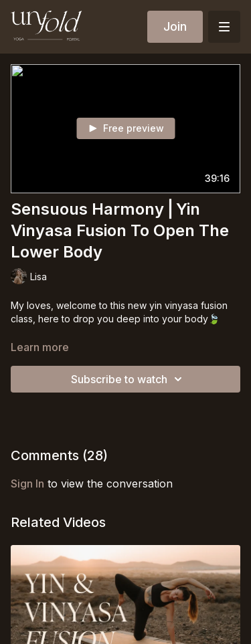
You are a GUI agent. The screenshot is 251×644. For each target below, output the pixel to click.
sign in (27, 484)
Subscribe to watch (129, 379)
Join (175, 26)
